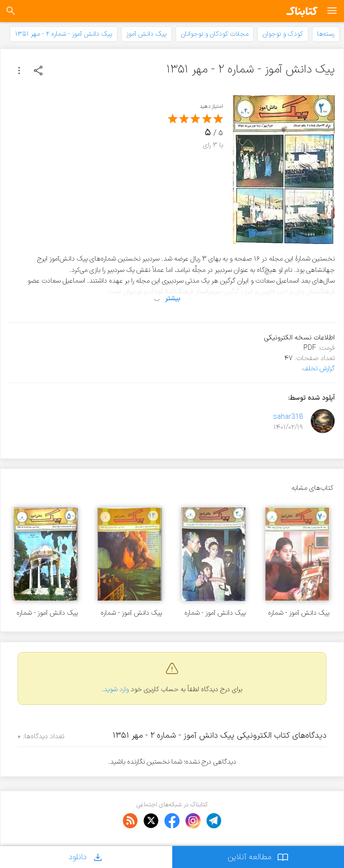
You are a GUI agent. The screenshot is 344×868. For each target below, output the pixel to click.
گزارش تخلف (319, 369)
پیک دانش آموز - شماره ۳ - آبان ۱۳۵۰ (215, 613)
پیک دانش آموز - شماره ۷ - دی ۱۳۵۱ (299, 613)
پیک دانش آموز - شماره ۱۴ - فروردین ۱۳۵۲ (131, 613)
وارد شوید (116, 689)
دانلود (86, 857)
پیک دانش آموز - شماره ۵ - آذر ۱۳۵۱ (47, 613)
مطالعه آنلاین (258, 857)
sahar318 (288, 417)
